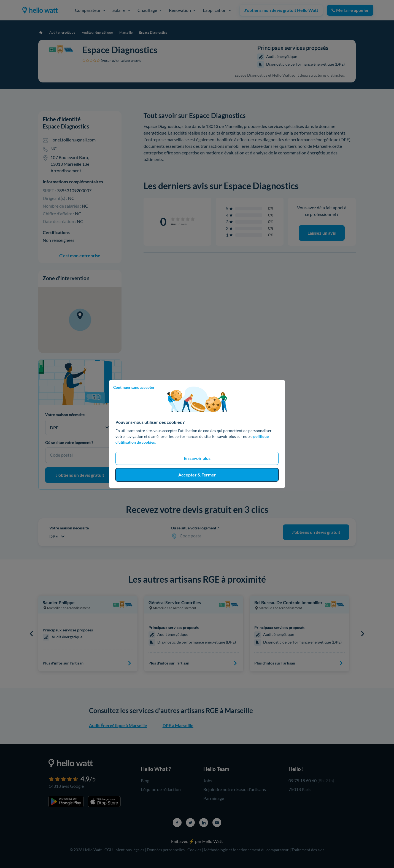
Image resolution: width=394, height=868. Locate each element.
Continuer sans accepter (134, 387)
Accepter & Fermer (197, 475)
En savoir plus (197, 458)
